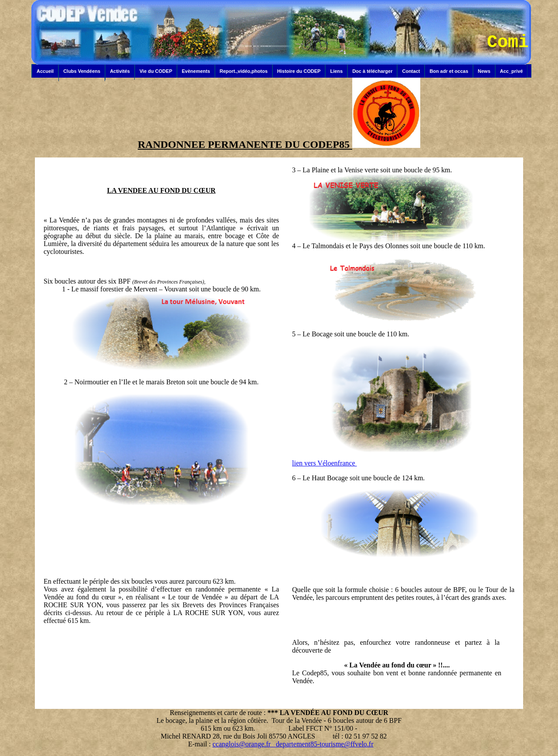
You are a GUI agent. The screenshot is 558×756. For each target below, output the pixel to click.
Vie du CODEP (156, 71)
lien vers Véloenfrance (325, 463)
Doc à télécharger (372, 71)
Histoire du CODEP (299, 71)
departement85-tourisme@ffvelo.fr (325, 744)
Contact (411, 71)
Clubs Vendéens (82, 71)
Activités (120, 71)
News (484, 71)
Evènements (196, 71)
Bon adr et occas (449, 71)
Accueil (45, 71)
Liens (336, 71)
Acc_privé (512, 71)
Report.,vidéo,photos (244, 71)
